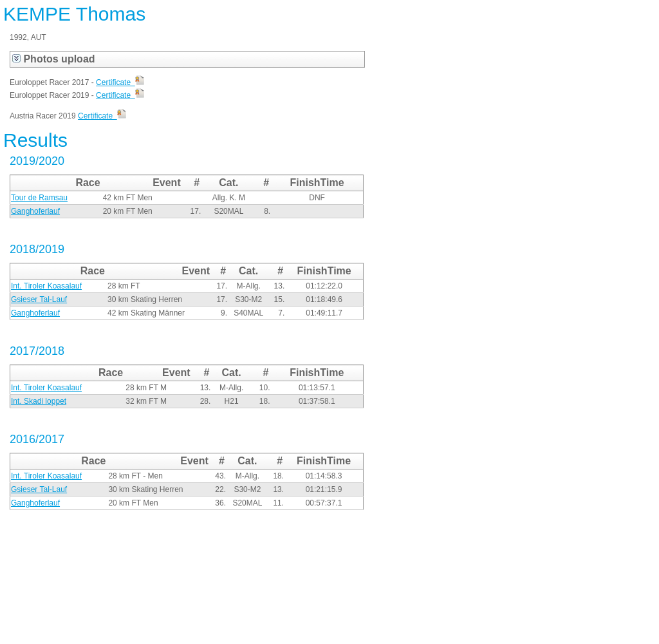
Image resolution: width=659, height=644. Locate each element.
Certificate (120, 82)
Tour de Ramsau (39, 198)
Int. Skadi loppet (39, 401)
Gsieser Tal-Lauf (39, 299)
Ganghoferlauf (35, 211)
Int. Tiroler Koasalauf (46, 286)
